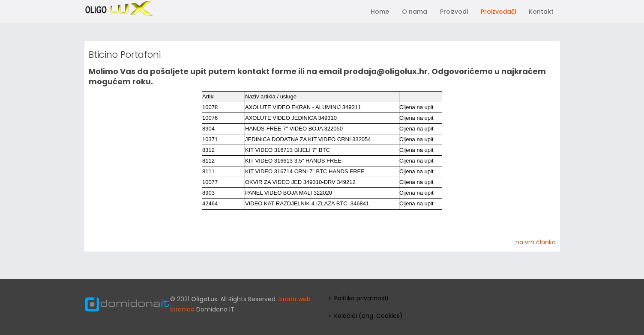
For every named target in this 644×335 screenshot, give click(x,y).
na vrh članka (536, 242)
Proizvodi (454, 12)
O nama (415, 12)
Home (380, 12)
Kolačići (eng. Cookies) (368, 316)
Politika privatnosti (361, 298)
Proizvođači (498, 12)
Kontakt (541, 12)
